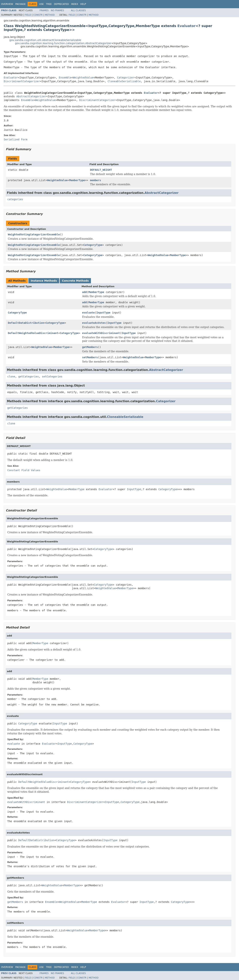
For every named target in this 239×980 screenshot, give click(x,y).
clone (11, 376)
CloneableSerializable (124, 81)
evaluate (88, 313)
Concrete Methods (75, 281)
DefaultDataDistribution (26, 323)
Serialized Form (15, 139)
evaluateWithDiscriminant (101, 333)
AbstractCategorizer (31, 96)
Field (28, 15)
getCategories (29, 376)
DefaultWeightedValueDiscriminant (33, 333)
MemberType (77, 180)
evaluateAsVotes (94, 323)
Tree (49, 4)
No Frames (57, 10)
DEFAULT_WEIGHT (101, 170)
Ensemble (65, 78)
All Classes (78, 10)
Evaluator (186, 26)
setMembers (90, 357)
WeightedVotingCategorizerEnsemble (34, 234)
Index (75, 4)
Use (41, 4)
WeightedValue (83, 78)
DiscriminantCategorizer (22, 81)
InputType (103, 313)
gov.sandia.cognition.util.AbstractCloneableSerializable (45, 40)
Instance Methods (44, 281)
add (84, 292)
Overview (7, 4)
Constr (38, 15)
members (96, 180)
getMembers (90, 347)
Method (50, 15)
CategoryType (93, 245)
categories (15, 199)
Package (20, 4)
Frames (44, 10)
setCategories (52, 376)
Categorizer (126, 78)
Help (83, 4)
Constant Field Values (24, 470)
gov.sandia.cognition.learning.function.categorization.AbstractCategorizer (63, 43)
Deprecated (61, 4)
